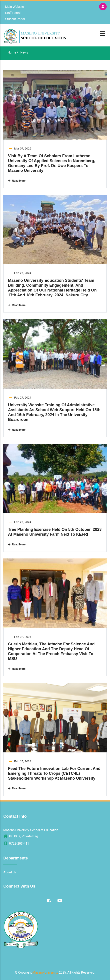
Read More (17, 181)
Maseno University (45, 972)
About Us (10, 872)
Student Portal (15, 19)
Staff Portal (13, 13)
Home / (13, 52)
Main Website (15, 7)
